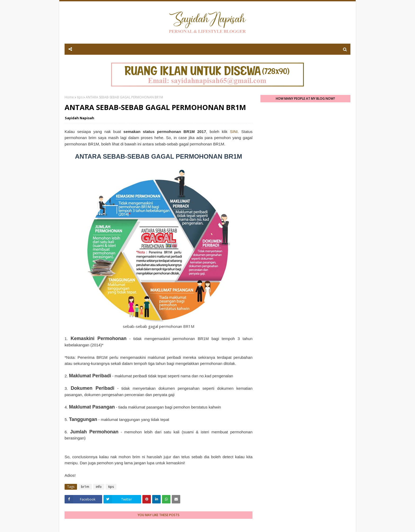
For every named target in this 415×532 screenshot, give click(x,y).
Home (69, 97)
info (99, 487)
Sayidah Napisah (80, 118)
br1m (85, 487)
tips (80, 97)
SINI (234, 132)
